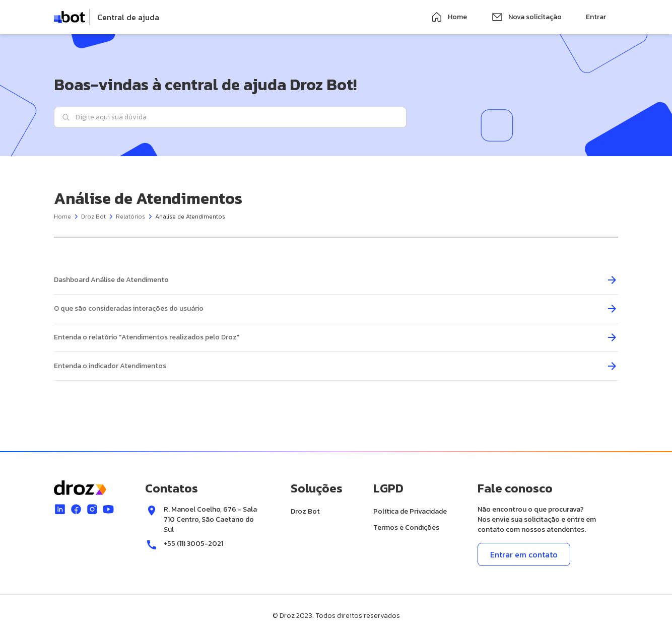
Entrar (596, 17)
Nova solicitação (526, 17)
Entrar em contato (524, 554)
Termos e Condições (406, 527)
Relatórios (130, 217)
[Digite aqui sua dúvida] (230, 117)
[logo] (107, 17)
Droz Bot (93, 217)
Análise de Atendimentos (190, 217)
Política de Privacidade (410, 511)
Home (449, 17)
